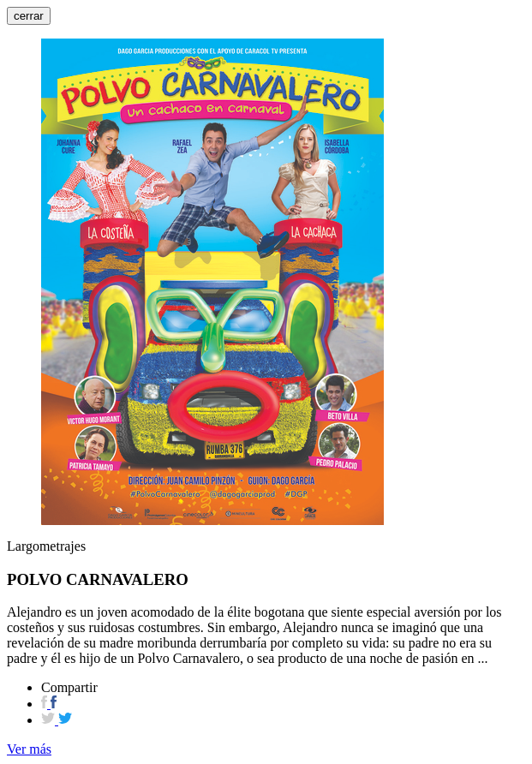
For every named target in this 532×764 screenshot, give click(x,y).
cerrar (29, 16)
